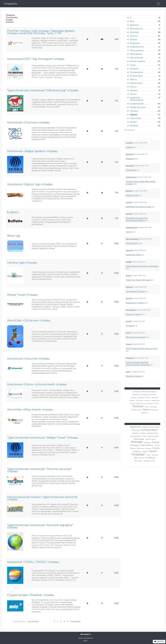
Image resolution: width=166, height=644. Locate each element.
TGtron (129, 232)
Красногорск (153, 436)
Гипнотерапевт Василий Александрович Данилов (137, 364)
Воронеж (136, 430)
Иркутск (136, 433)
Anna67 (129, 321)
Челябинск (150, 458)
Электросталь (149, 461)
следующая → (34, 621)
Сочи (148, 455)
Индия (132, 400)
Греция (134, 397)
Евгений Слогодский (135, 337)
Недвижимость (137, 47)
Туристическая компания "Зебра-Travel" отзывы (43, 438)
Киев (145, 436)
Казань (143, 433)
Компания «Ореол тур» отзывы (30, 184)
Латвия (150, 403)
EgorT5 (128, 333)
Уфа (136, 458)
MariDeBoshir (132, 243)
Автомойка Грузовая (135, 291)
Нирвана (130, 159)
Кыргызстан (141, 403)
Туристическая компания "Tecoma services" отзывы (39, 470)
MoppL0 (129, 276)
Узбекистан (136, 410)
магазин (133, 122)
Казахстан (155, 400)
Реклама (134, 90)
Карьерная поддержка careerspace (142, 266)
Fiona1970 (129, 143)
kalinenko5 (130, 154)
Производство (136, 72)
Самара (145, 452)
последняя (75, 621)
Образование (136, 54)
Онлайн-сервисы (138, 61)
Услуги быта (135, 118)
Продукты (134, 69)
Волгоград (155, 427)
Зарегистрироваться (86, 638)
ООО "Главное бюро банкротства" (142, 349)
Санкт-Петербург (144, 453)
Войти (86, 641)
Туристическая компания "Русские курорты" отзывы (40, 526)
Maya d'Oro (131, 170)
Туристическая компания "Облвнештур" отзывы (43, 90)
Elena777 (129, 298)
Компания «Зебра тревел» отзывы (32, 151)
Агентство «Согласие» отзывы (29, 321)
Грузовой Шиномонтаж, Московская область (137, 219)
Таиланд (153, 407)
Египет (148, 397)
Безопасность (136, 29)
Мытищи (147, 442)
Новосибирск (147, 445)
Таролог (130, 147)
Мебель (133, 39)
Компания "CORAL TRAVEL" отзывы (33, 562)
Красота (134, 36)
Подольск (140, 448)
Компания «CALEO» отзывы (139, 207)
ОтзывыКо (11, 4)
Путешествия (136, 76)
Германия (145, 394)
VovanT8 (129, 214)
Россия (138, 406)
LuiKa (128, 372)
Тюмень (155, 455)
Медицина (135, 43)
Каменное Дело (133, 255)
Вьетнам (136, 394)
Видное (146, 427)
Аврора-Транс (132, 195)
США (147, 407)
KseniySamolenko (132, 239)
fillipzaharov (130, 358)
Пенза (157, 445)
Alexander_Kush (132, 227)
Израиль (155, 397)
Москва (137, 442)
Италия (147, 400)
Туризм (134, 115)
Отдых (133, 65)
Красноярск (150, 439)
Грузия (141, 397)
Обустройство (136, 58)
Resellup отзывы (133, 376)
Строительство (137, 104)
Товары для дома (138, 107)
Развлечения (136, 83)
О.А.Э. (156, 403)
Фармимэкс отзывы (135, 303)
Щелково (138, 461)
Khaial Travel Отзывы (22, 295)
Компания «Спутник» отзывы (28, 123)
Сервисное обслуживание (137, 99)
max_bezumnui (131, 310)
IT (131, 18)
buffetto (13, 212)
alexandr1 (129, 191)
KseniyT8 (129, 250)
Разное (133, 87)
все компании (130, 130)
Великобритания (149, 392)
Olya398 (128, 262)
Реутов (148, 448)
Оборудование (137, 50)
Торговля (134, 111)
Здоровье (134, 32)
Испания (140, 400)
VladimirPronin (131, 177)
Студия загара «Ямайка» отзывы (31, 595)
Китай (133, 403)
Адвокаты (134, 25)
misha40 (129, 202)
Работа (133, 80)
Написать (159, 641)
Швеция (155, 410)
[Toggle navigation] (158, 4)
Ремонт (133, 94)
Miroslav (129, 344)
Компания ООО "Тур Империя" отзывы (36, 59)
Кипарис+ (130, 326)
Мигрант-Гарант (133, 314)
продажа (134, 126)
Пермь (133, 448)
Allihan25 (129, 287)
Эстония (145, 413)
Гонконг (153, 394)
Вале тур (14, 236)
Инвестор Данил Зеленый (138, 280)
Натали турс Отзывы (22, 263)
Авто (132, 21)
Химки (141, 458)
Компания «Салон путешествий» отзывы (37, 384)
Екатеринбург (149, 430)
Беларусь (137, 392)
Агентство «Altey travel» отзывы (30, 410)
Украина (146, 410)
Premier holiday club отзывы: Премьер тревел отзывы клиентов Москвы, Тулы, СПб (41, 32)
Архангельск (136, 427)
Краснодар (139, 439)
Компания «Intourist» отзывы (28, 359)
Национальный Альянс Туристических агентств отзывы (42, 498)
